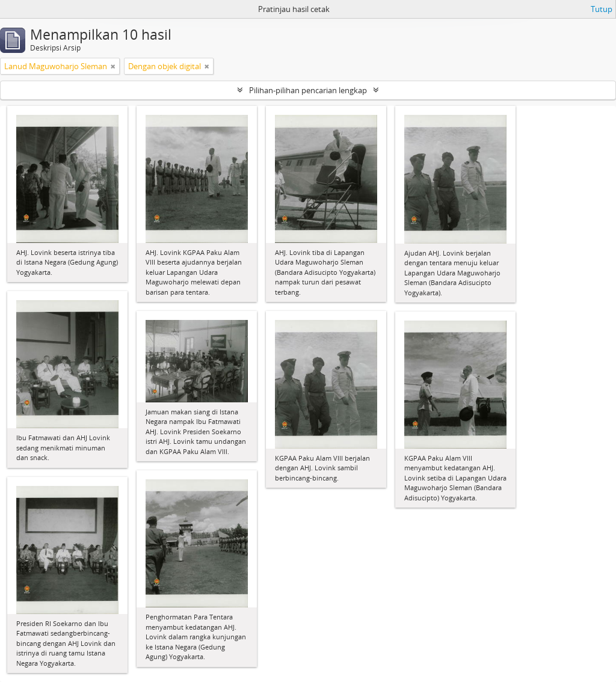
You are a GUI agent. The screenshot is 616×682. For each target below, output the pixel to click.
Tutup (602, 9)
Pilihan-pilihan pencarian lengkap (308, 90)
